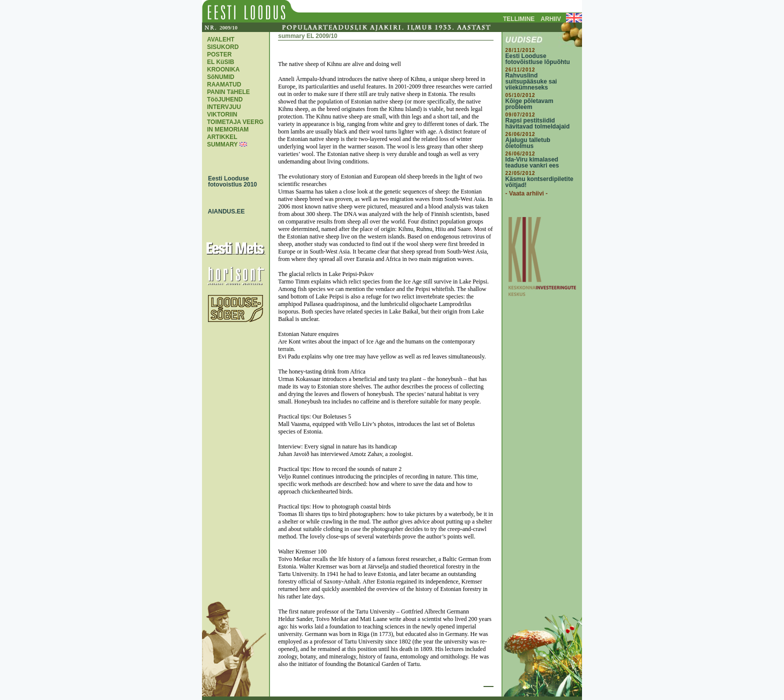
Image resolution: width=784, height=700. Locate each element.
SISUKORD (223, 47)
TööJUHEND (225, 99)
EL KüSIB (220, 62)
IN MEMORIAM (228, 129)
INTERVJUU (224, 107)
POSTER (219, 54)
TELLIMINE (519, 19)
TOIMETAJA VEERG (235, 122)
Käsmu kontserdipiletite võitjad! (539, 182)
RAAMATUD (224, 84)
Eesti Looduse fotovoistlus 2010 (230, 181)
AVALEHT (221, 39)
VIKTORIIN (222, 114)
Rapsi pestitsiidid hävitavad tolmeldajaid (538, 123)
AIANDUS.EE (224, 211)
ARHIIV (551, 19)
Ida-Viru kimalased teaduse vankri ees (532, 162)
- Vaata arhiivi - (527, 193)
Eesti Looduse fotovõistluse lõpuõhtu (538, 59)
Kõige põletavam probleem (529, 104)
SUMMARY (222, 144)
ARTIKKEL (222, 137)
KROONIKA (223, 69)
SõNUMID (221, 77)
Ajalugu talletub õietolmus (528, 143)
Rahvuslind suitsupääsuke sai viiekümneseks (531, 81)
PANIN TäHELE (228, 92)
